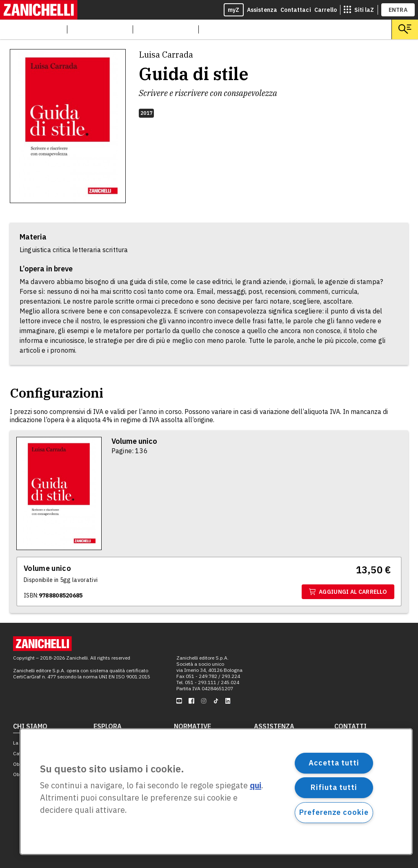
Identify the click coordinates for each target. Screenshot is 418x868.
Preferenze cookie (334, 812)
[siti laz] (359, 10)
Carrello (326, 10)
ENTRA (398, 10)
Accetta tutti (334, 763)
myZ (234, 10)
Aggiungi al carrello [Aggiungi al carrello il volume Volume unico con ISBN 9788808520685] (348, 592)
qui (256, 786)
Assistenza (262, 10)
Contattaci (296, 10)
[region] (216, 792)
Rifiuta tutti (334, 787)
